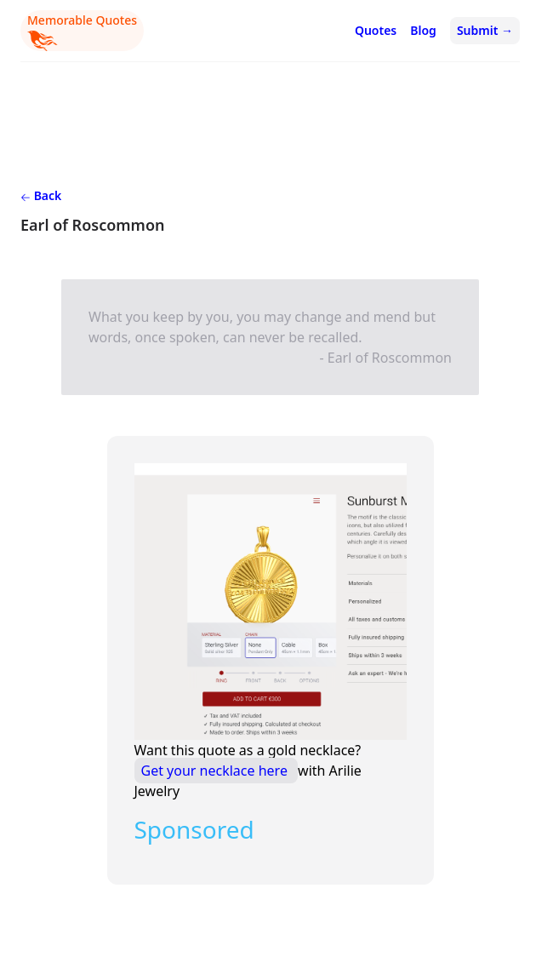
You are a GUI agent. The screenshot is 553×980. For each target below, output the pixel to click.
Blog (423, 30)
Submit (485, 30)
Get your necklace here (217, 771)
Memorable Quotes (82, 32)
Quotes (376, 30)
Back (41, 195)
